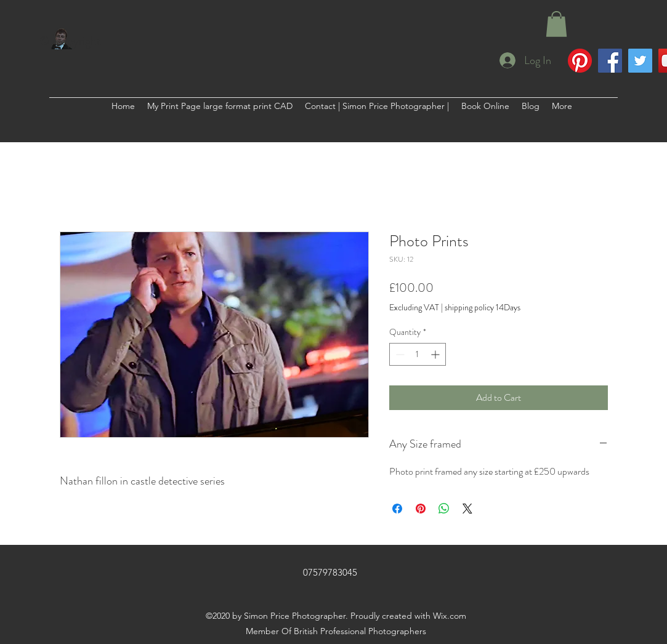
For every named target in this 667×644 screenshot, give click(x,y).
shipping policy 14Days (483, 308)
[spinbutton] (418, 354)
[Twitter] (640, 61)
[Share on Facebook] (397, 509)
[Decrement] (399, 354)
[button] (556, 24)
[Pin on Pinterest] (421, 509)
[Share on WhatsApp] (444, 509)
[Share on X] (467, 509)
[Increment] (436, 354)
